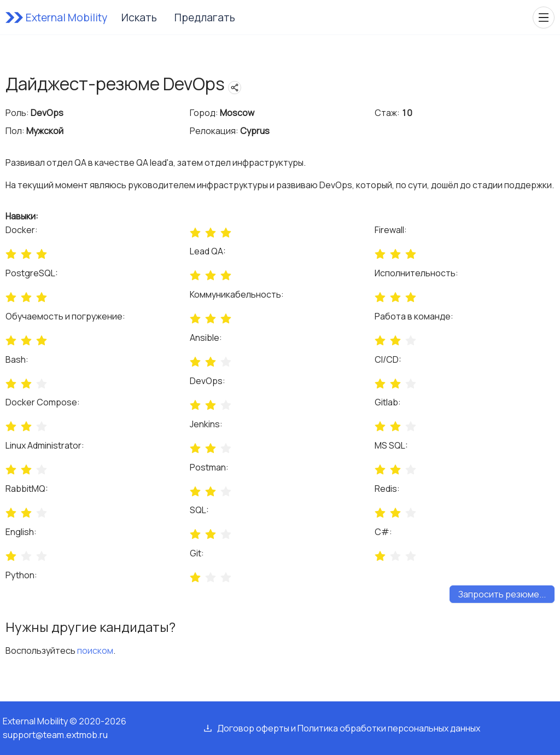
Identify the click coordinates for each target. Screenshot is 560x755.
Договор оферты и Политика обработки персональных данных (349, 728)
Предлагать (205, 18)
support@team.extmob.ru (55, 735)
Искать (139, 18)
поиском (95, 651)
